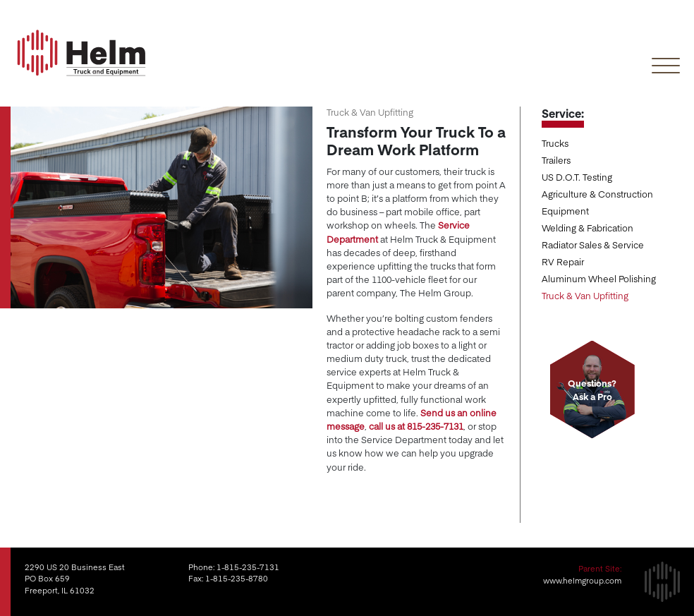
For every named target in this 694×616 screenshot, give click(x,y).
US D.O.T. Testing (577, 177)
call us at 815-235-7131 (416, 426)
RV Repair (563, 261)
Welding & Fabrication (588, 228)
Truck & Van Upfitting (585, 295)
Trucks (555, 143)
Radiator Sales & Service (593, 244)
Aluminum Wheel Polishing (599, 278)
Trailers (556, 160)
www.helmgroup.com (582, 580)
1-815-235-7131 (248, 567)
